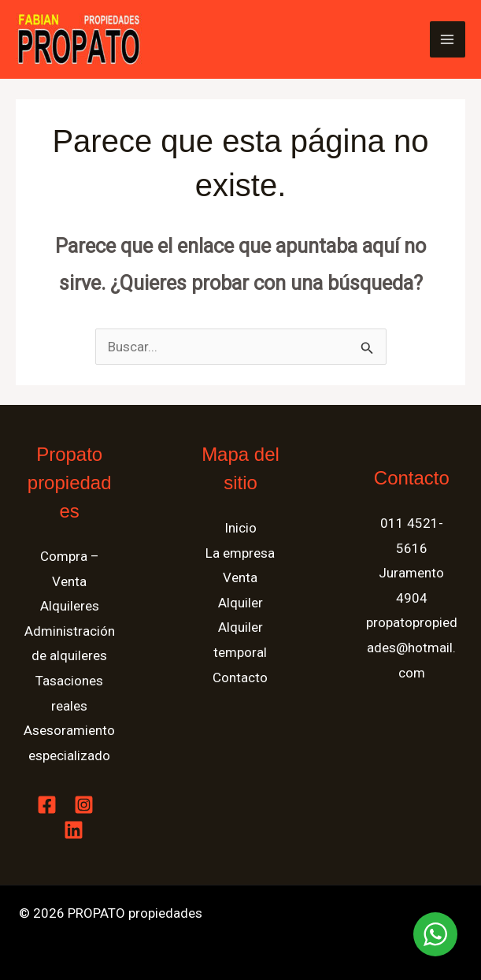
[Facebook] (47, 805)
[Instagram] (84, 805)
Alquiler (240, 603)
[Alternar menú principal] (448, 39)
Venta (240, 577)
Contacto (240, 677)
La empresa (240, 553)
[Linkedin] (74, 830)
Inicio (240, 528)
